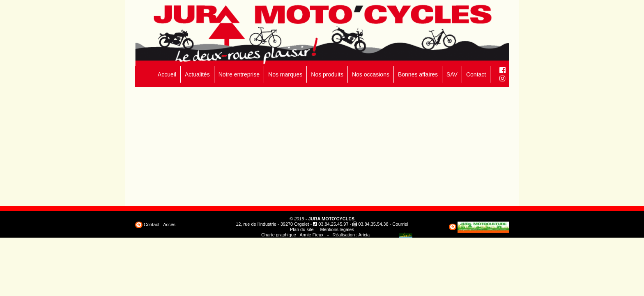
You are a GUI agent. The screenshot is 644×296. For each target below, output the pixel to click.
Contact (476, 74)
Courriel (400, 224)
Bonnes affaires (418, 74)
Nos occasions (371, 74)
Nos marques (285, 74)
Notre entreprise (239, 74)
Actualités (197, 74)
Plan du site (302, 229)
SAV (452, 74)
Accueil (167, 74)
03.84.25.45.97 (333, 224)
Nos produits (327, 74)
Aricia (364, 235)
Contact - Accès (160, 224)
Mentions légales (337, 229)
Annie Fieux (311, 235)
